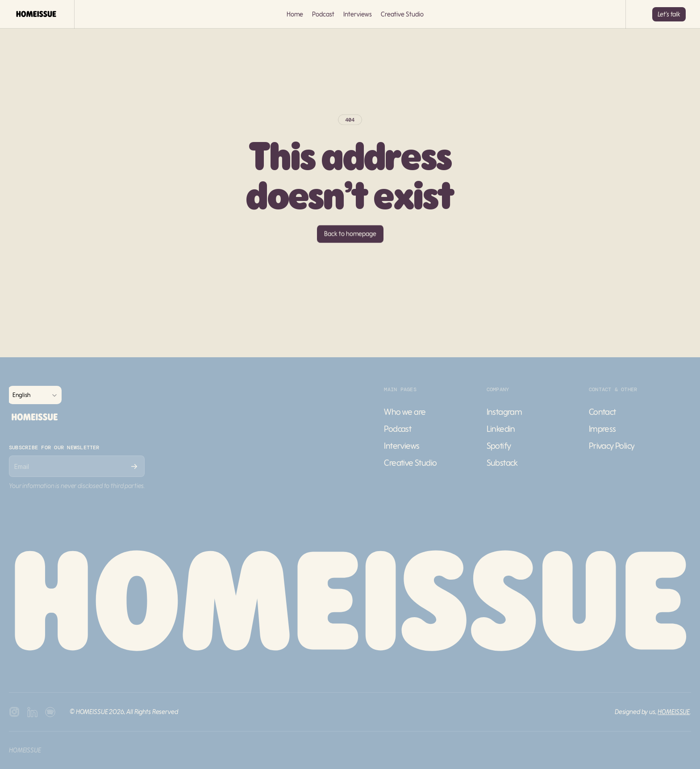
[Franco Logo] (36, 14)
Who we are (405, 412)
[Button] (669, 14)
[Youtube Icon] (32, 712)
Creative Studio (402, 14)
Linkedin (501, 428)
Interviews (358, 14)
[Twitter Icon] (50, 712)
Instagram (504, 412)
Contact (602, 412)
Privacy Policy (612, 445)
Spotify (499, 445)
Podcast (323, 14)
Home (295, 14)
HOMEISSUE (674, 712)
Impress (602, 428)
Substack (502, 462)
